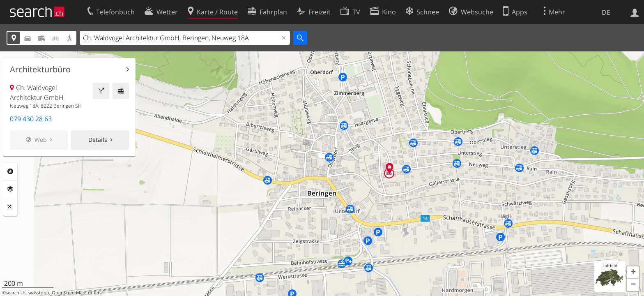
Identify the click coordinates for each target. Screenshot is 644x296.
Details (98, 140)
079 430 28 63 (31, 119)
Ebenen (10, 189)
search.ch (16, 293)
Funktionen (10, 207)
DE (606, 12)
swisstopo (39, 293)
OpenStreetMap (69, 293)
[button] (633, 273)
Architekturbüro (40, 69)
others (95, 293)
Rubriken (10, 171)
